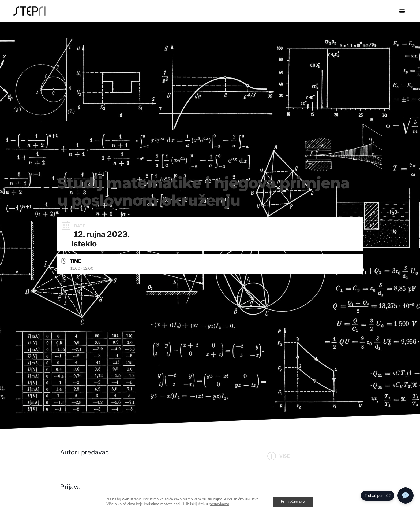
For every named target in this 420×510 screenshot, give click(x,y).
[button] (402, 11)
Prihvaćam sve (293, 502)
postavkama (219, 504)
